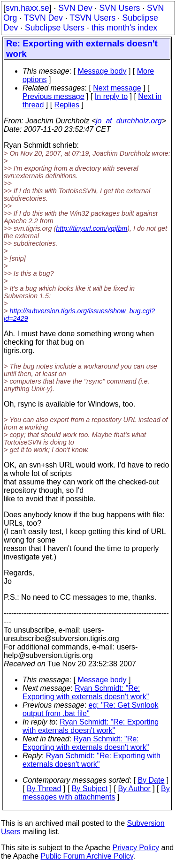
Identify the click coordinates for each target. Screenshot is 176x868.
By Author (134, 789)
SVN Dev (75, 8)
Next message (117, 88)
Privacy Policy (136, 848)
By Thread (44, 789)
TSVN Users (92, 18)
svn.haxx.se (27, 8)
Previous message (54, 96)
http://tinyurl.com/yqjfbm (92, 228)
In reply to (111, 96)
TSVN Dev (43, 18)
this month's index (124, 28)
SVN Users (119, 8)
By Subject (90, 789)
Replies (67, 105)
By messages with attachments (96, 793)
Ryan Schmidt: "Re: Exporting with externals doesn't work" (86, 692)
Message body (102, 71)
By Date (151, 780)
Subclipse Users (55, 28)
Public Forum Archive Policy (87, 856)
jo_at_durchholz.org (129, 121)
